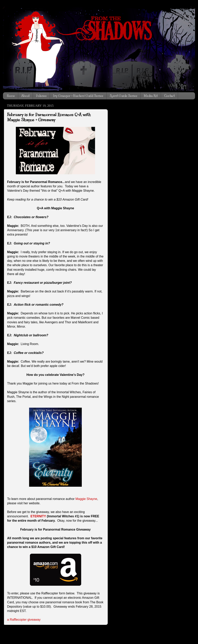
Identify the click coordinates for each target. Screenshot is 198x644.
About (25, 96)
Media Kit (151, 96)
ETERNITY (38, 516)
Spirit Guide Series (123, 96)
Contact (169, 96)
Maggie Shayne (86, 499)
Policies (41, 96)
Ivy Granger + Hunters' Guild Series (78, 96)
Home (11, 96)
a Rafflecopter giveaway (24, 620)
